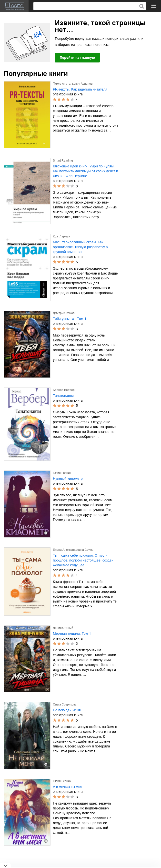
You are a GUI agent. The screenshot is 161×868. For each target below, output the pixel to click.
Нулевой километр (68, 479)
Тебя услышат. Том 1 (70, 319)
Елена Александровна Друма (73, 550)
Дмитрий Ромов (64, 313)
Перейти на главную (77, 58)
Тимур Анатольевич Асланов (73, 84)
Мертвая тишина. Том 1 (72, 633)
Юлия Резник (62, 473)
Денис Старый (63, 628)
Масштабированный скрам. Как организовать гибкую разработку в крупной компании (80, 247)
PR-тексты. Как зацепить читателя (80, 89)
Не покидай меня (67, 710)
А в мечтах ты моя (68, 787)
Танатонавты (63, 396)
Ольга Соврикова (65, 705)
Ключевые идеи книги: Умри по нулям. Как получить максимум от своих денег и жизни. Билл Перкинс (86, 171)
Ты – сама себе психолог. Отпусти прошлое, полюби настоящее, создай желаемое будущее (83, 560)
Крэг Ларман (62, 236)
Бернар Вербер (64, 390)
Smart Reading (63, 161)
